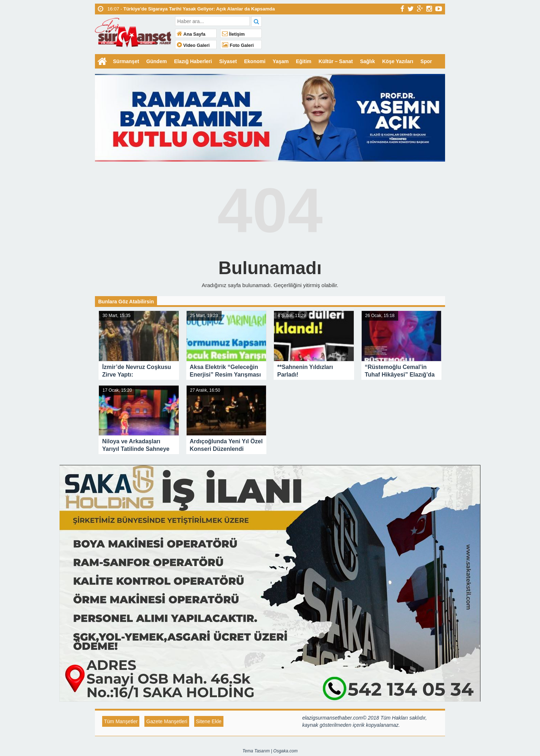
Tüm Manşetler (121, 721)
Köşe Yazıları (398, 61)
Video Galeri (193, 45)
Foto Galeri (238, 45)
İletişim (233, 34)
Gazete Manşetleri (167, 721)
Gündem (156, 61)
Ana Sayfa (191, 34)
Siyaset (228, 61)
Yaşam (280, 61)
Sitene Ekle (209, 721)
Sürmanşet (126, 61)
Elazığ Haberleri (193, 61)
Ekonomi (255, 61)
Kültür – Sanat (336, 61)
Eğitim (304, 61)
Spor (426, 61)
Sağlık (367, 61)
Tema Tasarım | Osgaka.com (270, 751)
